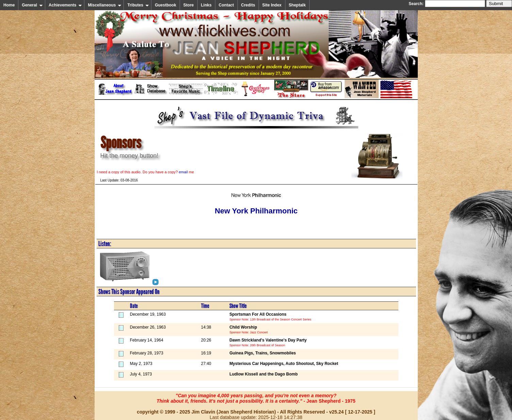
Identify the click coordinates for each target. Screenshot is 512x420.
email (183, 172)
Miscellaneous (105, 5)
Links (206, 5)
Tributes (138, 5)
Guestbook (166, 5)
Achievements (65, 5)
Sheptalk (297, 5)
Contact (226, 5)
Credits (248, 5)
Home (9, 5)
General (32, 5)
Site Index (272, 5)
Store (189, 5)
